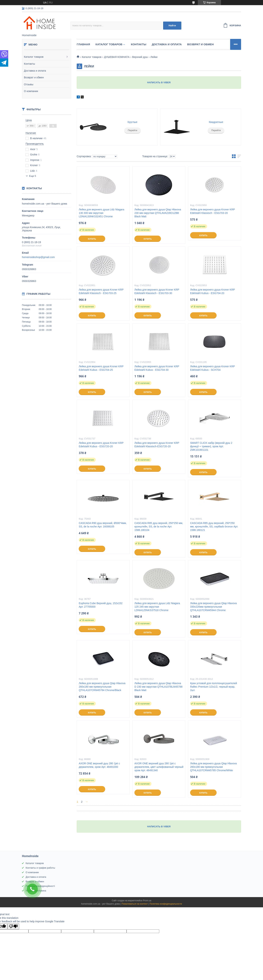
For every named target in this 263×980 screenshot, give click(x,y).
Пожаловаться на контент (135, 904)
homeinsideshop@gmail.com (38, 257)
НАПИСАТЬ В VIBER (159, 82)
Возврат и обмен (34, 77)
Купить (92, 239)
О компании (31, 91)
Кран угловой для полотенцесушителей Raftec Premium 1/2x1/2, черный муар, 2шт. (214, 687)
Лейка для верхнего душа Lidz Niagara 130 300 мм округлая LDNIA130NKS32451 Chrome (101, 213)
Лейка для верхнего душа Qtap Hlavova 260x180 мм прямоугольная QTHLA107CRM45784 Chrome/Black (102, 687)
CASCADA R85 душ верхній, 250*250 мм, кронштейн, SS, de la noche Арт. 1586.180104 (159, 527)
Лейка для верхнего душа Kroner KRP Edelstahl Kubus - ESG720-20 (101, 445)
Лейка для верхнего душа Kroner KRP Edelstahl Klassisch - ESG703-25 (101, 291)
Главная (83, 44)
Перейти (133, 130)
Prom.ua (147, 901)
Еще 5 (33, 176)
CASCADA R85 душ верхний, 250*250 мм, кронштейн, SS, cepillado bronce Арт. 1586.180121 (214, 527)
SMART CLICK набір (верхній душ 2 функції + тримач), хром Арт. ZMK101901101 (211, 446)
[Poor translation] (13, 926)
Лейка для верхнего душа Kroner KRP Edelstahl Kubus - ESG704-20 (213, 291)
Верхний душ (140, 57)
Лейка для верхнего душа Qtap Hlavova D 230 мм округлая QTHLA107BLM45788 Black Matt (158, 687)
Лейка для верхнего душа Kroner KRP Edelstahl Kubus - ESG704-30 (157, 368)
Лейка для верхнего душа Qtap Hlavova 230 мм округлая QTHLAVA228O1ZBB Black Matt (158, 213)
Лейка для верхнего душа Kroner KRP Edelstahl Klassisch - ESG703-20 (213, 211)
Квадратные (216, 122)
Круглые (133, 122)
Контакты (29, 64)
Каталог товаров (34, 57)
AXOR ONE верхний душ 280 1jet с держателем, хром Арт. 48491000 (99, 765)
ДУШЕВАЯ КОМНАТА (117, 57)
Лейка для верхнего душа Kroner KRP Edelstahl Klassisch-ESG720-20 (157, 445)
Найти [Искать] (172, 25)
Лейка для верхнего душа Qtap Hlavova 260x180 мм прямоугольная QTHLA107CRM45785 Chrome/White (213, 767)
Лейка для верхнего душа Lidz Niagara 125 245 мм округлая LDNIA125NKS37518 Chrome (157, 607)
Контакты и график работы (40, 868)
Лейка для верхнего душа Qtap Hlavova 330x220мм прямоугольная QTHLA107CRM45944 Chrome (213, 607)
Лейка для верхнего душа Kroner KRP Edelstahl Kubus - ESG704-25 (101, 368)
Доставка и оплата (35, 71)
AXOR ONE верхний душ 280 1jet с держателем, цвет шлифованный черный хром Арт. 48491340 (159, 767)
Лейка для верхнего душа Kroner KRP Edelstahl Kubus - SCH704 (213, 368)
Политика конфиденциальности (166, 904)
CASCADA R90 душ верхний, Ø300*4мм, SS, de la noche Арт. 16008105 (103, 525)
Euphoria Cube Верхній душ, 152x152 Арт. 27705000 (101, 605)
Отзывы (29, 84)
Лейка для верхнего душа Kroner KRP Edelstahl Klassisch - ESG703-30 (157, 291)
